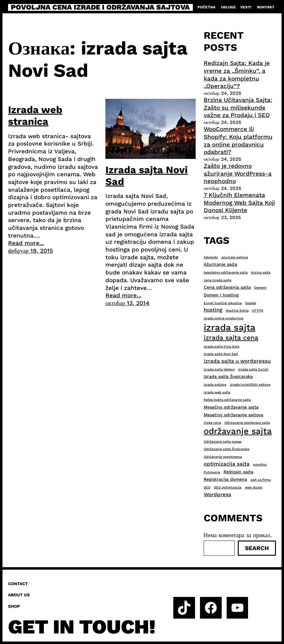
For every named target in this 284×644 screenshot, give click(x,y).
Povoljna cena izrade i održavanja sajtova (100, 8)
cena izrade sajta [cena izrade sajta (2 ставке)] (217, 280)
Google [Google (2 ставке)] (251, 303)
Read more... (26, 243)
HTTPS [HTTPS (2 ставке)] (258, 311)
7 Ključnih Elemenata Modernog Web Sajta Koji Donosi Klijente (239, 203)
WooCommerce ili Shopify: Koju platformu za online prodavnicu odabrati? (238, 140)
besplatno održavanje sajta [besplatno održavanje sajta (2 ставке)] (226, 272)
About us (19, 595)
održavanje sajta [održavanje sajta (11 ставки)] (238, 431)
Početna (206, 7)
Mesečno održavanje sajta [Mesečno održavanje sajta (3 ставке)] (231, 407)
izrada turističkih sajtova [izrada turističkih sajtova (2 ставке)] (250, 385)
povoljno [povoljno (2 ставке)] (260, 464)
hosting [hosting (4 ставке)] (213, 310)
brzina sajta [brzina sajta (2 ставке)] (261, 272)
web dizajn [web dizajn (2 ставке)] (254, 487)
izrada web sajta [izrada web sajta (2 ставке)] (217, 392)
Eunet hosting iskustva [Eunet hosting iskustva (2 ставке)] (223, 303)
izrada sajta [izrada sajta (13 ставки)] (230, 327)
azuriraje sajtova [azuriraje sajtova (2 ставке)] (235, 257)
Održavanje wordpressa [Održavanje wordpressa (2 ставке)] (223, 457)
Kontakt (266, 7)
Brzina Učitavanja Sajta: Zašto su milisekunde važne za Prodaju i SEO (238, 107)
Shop (14, 606)
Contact (18, 584)
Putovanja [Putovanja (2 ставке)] (212, 472)
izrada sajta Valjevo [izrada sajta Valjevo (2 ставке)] (219, 369)
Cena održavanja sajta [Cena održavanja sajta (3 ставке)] (227, 287)
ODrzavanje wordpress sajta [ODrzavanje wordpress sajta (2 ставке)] (247, 423)
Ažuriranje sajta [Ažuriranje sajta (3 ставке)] (220, 264)
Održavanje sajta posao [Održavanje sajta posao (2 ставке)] (223, 442)
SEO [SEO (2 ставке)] (207, 487)
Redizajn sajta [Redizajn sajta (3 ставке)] (238, 472)
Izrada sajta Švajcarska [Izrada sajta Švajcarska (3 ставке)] (228, 376)
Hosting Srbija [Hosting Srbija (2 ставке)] (237, 311)
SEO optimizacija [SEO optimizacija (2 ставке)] (228, 487)
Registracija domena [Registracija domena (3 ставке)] (225, 479)
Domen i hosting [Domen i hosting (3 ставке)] (221, 295)
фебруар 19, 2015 (31, 251)
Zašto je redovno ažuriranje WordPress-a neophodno (238, 173)
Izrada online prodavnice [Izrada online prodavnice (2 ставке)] (224, 318)
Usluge (229, 7)
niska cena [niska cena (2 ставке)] (212, 423)
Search (257, 548)
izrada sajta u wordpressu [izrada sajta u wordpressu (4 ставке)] (237, 361)
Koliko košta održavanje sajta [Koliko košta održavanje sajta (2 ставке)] (227, 400)
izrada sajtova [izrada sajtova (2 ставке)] (215, 385)
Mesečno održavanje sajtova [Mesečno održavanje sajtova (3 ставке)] (233, 415)
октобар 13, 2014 (127, 303)
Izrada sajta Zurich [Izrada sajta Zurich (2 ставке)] (253, 369)
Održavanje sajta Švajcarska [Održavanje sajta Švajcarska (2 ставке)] (226, 449)
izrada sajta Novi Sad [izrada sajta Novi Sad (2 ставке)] (221, 354)
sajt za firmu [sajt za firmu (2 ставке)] (261, 480)
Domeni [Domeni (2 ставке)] (260, 288)
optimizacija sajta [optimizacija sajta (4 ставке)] (227, 464)
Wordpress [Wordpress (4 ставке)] (217, 494)
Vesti (246, 7)
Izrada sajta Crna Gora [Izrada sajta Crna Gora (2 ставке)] (222, 346)
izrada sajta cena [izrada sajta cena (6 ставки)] (231, 337)
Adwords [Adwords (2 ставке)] (211, 257)
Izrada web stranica (35, 116)
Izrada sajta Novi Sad (146, 176)
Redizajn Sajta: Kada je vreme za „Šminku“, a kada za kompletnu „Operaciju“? (237, 74)
